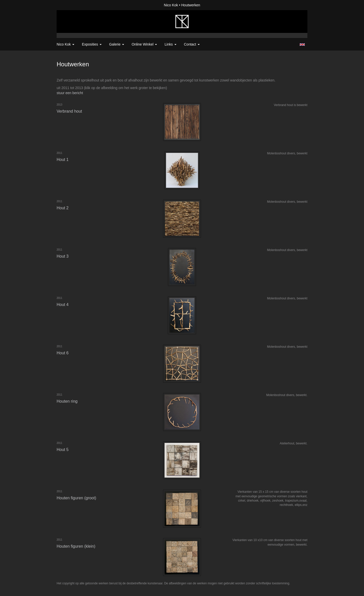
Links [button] (170, 44)
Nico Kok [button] (65, 44)
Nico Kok (171, 5)
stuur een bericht (70, 93)
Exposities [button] (92, 44)
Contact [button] (192, 44)
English (302, 45)
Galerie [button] (117, 44)
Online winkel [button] (144, 44)
